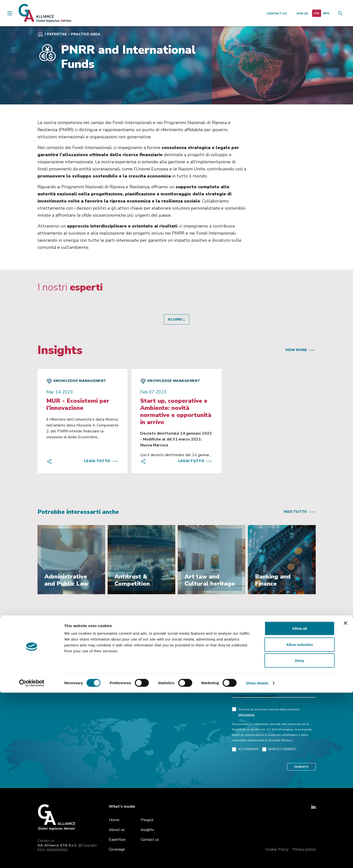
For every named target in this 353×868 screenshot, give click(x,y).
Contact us (277, 13)
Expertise (57, 34)
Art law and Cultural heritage (274, 687)
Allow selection (299, 820)
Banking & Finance (274, 692)
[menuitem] (317, 13)
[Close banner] (345, 798)
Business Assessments (274, 697)
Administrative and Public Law (274, 682)
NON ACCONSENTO (279, 749)
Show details (257, 858)
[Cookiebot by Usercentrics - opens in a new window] (32, 858)
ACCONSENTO (245, 749)
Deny (300, 836)
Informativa (246, 715)
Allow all (300, 804)
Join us (302, 13)
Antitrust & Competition (274, 677)
